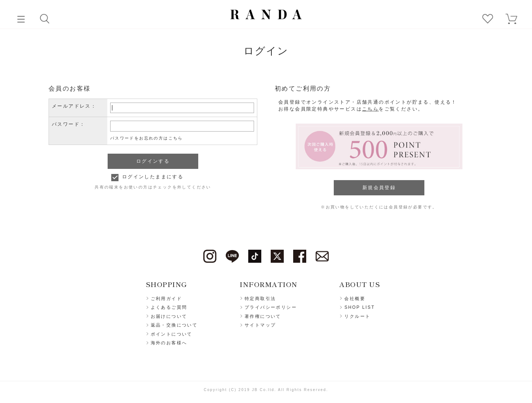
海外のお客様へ (169, 343)
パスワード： (68, 124)
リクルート (357, 316)
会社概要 (355, 299)
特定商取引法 (260, 299)
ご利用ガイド (166, 299)
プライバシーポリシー (271, 307)
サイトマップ (260, 325)
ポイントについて (172, 334)
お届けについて (169, 316)
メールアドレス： (74, 106)
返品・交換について (174, 325)
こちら (370, 109)
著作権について (263, 316)
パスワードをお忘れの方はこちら (147, 138)
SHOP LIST (359, 307)
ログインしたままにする (153, 177)
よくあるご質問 (169, 307)
